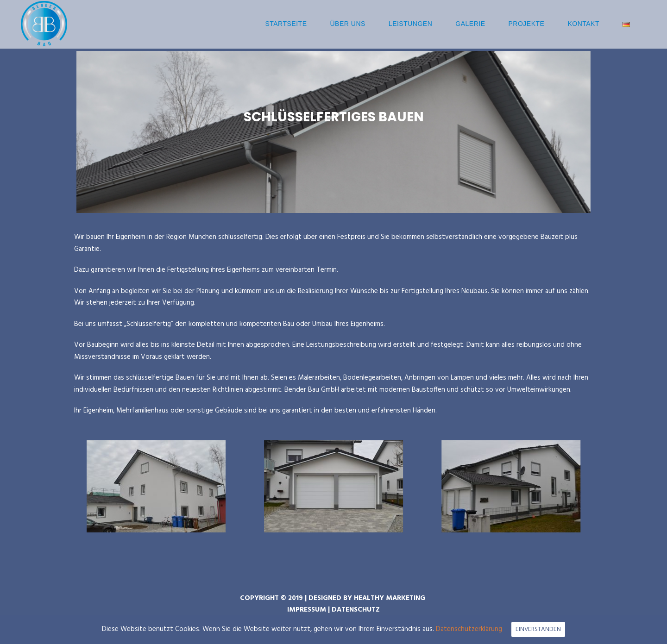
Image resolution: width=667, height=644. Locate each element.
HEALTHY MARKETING (390, 598)
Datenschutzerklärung (469, 629)
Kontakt (583, 24)
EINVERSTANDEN (538, 629)
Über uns (347, 24)
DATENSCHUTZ (356, 610)
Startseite (286, 24)
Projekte (527, 24)
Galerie (470, 24)
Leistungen (410, 24)
